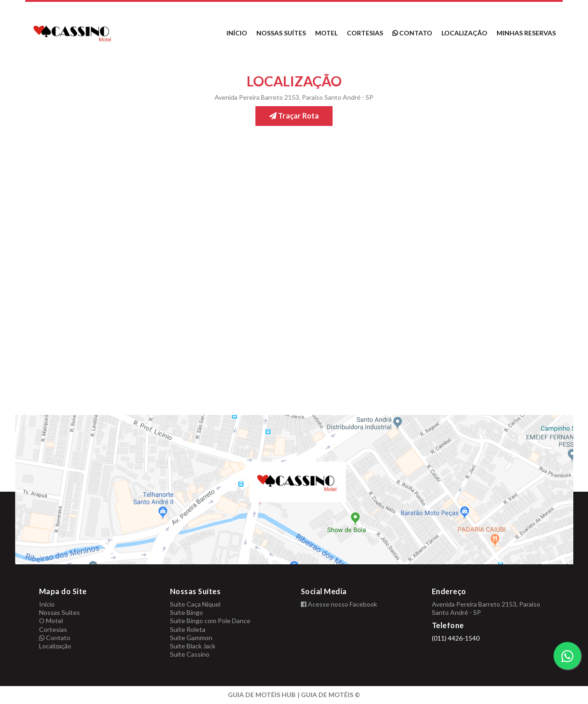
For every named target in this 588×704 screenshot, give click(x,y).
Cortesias (365, 33)
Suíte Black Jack (193, 646)
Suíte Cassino (190, 654)
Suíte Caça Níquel (195, 604)
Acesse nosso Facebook (339, 604)
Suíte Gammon (191, 638)
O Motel (51, 621)
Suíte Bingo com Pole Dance (210, 621)
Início (237, 33)
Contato (412, 33)
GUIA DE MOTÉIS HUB (262, 695)
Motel (326, 33)
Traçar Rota (294, 116)
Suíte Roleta (188, 629)
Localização (464, 33)
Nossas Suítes (281, 33)
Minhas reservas (526, 33)
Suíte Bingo (187, 612)
